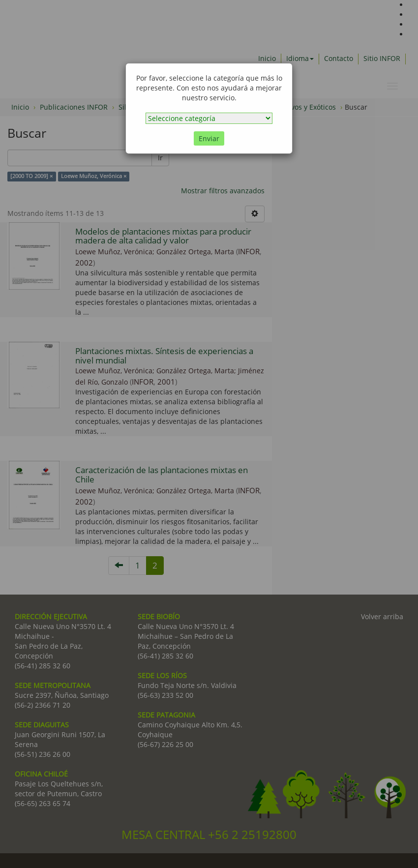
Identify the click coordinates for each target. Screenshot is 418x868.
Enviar (209, 138)
